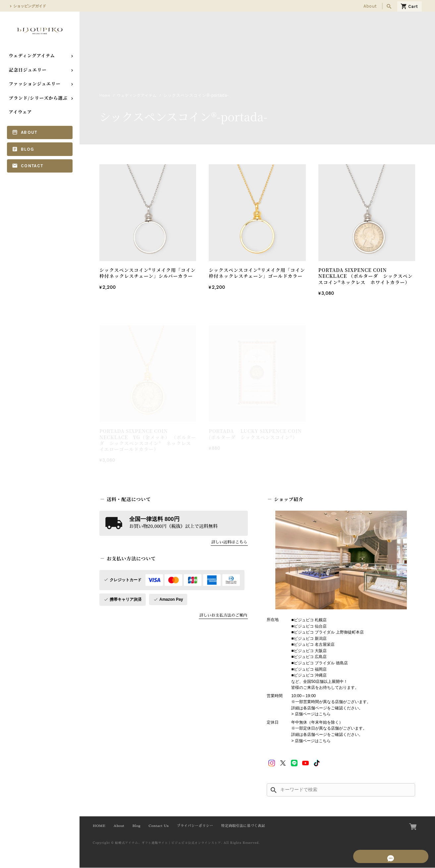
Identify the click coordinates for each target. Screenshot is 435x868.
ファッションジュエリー (35, 84)
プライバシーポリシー (195, 826)
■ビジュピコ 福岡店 (309, 670)
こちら (325, 714)
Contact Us (159, 826)
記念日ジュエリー (28, 70)
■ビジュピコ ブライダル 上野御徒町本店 (327, 633)
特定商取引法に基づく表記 (243, 826)
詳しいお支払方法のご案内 (223, 616)
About (370, 6)
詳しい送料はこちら (229, 542)
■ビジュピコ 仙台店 (309, 627)
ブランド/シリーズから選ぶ (38, 98)
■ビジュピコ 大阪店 (309, 651)
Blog (27, 149)
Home (105, 96)
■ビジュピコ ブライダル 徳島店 (319, 663)
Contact (32, 166)
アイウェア (21, 112)
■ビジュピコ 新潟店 (309, 639)
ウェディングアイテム (32, 55)
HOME (99, 826)
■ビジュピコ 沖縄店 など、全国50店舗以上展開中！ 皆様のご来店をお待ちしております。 (325, 682)
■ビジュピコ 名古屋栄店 (313, 645)
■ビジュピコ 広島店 (309, 657)
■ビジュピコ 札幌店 (309, 620)
